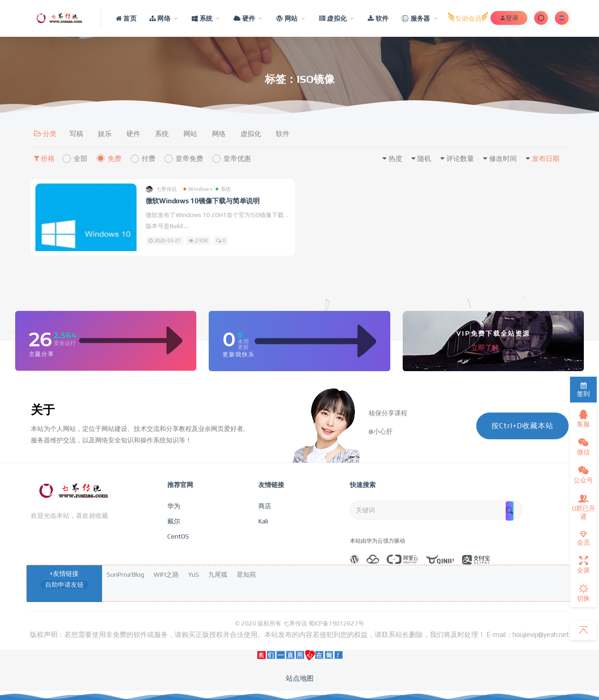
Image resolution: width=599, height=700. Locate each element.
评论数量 (460, 158)
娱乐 (105, 134)
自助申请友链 (64, 585)
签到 (583, 390)
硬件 (133, 134)
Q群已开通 (584, 507)
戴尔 (174, 521)
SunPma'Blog (126, 574)
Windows (197, 189)
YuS (194, 574)
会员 (583, 538)
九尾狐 (218, 574)
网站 (190, 134)
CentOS (178, 536)
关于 (43, 410)
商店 (265, 506)
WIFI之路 (166, 574)
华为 (174, 506)
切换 (583, 593)
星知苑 (246, 574)
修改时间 (503, 158)
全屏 (583, 565)
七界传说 (161, 189)
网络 (219, 134)
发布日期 (546, 158)
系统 (162, 134)
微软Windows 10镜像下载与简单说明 (203, 201)
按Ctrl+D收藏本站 (522, 426)
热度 (395, 158)
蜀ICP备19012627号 (336, 623)
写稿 (76, 134)
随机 (424, 158)
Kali (263, 521)
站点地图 (300, 678)
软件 (283, 134)
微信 (583, 447)
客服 (583, 419)
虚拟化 (251, 134)
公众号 (583, 475)
